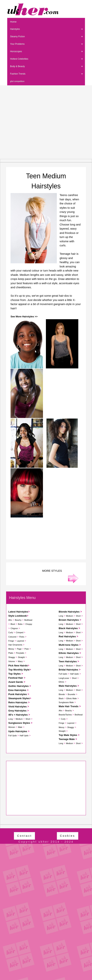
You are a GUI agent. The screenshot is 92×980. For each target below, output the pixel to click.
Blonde (62, 694)
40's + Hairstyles (18, 715)
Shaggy (12, 657)
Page (19, 649)
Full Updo (13, 736)
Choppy (29, 624)
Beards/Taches (65, 715)
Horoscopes (16, 51)
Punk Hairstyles (18, 694)
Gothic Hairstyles (19, 686)
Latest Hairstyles (18, 612)
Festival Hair (16, 678)
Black (61, 698)
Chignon (14, 628)
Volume (12, 661)
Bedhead (28, 620)
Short (28, 719)
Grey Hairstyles (17, 711)
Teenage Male (67, 739)
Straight (21, 657)
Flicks (22, 637)
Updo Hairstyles (18, 731)
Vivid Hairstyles (17, 707)
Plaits (11, 653)
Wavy (20, 661)
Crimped (20, 632)
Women (12, 727)
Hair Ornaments (15, 645)
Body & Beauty (17, 66)
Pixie (27, 649)
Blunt (13, 624)
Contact (24, 836)
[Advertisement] (35, 122)
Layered (20, 641)
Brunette (71, 694)
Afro (10, 620)
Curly (11, 632)
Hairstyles (15, 29)
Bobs (20, 624)
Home (13, 22)
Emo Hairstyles (17, 690)
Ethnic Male (72, 698)
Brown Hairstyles (69, 620)
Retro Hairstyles (18, 702)
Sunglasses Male (66, 702)
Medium (19, 719)
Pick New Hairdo (18, 666)
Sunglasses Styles (19, 723)
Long (11, 719)
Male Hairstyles (68, 686)
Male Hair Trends (69, 706)
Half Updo (24, 736)
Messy (11, 649)
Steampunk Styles (19, 698)
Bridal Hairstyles (68, 670)
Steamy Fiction (17, 37)
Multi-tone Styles (69, 645)
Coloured (12, 637)
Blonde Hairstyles (69, 612)
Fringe (11, 641)
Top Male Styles (68, 735)
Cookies (68, 836)
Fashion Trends (18, 74)
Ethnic (61, 682)
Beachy (18, 620)
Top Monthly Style (19, 670)
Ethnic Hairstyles (69, 653)
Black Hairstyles (68, 628)
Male (20, 727)
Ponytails (20, 653)
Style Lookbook (17, 616)
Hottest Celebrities (19, 59)
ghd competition (17, 81)
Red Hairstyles (67, 636)
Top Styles (14, 674)
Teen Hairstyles (68, 661)
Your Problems (17, 44)
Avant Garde (16, 682)
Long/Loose (64, 678)
